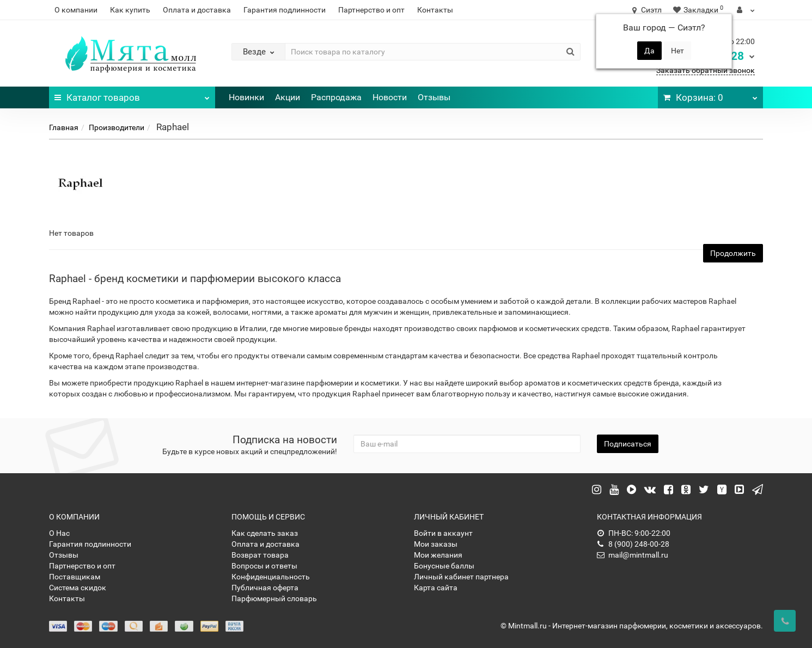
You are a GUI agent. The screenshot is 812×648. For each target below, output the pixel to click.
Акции (288, 97)
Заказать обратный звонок (706, 70)
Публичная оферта (265, 588)
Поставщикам (75, 577)
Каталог (132, 95)
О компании (76, 10)
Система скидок (78, 588)
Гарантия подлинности (285, 10)
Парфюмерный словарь (274, 598)
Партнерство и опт (371, 10)
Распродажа (336, 97)
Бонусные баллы (444, 566)
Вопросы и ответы (264, 566)
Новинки (246, 97)
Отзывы (434, 97)
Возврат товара (260, 555)
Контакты (435, 10)
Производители (117, 127)
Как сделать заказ (265, 533)
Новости (390, 97)
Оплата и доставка (197, 10)
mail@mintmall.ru (633, 555)
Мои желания (438, 555)
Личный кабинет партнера (461, 577)
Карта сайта (436, 588)
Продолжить (733, 253)
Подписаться (628, 444)
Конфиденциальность (271, 577)
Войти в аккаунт (443, 533)
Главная (64, 127)
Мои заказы (436, 544)
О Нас (59, 533)
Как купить (130, 10)
